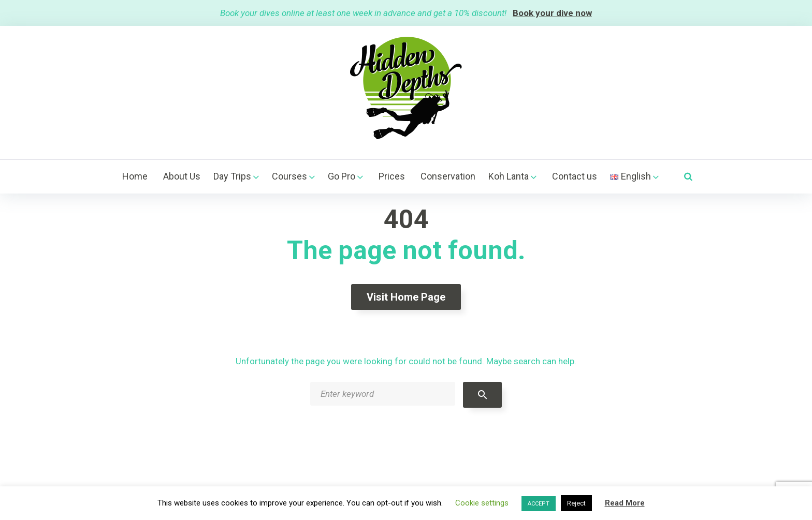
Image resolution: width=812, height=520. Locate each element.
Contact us (575, 176)
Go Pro (342, 176)
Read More (625, 503)
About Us (182, 176)
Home (135, 176)
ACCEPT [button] (539, 504)
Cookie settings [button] (482, 503)
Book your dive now (552, 13)
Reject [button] (576, 503)
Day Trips (232, 176)
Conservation (448, 176)
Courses (289, 176)
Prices (392, 176)
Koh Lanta (509, 176)
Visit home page (406, 297)
